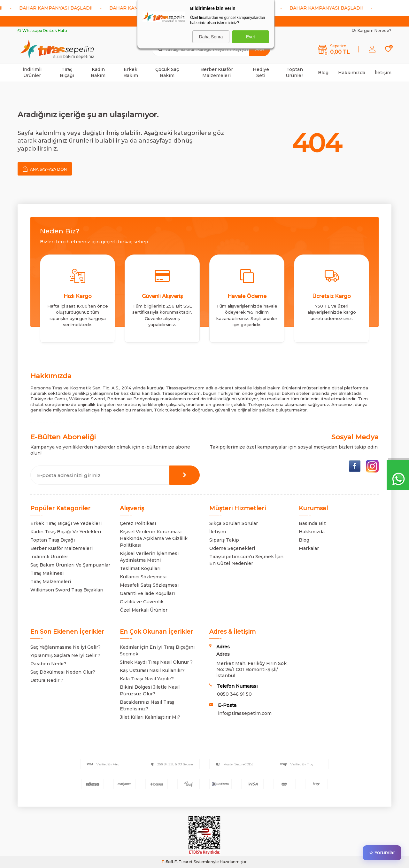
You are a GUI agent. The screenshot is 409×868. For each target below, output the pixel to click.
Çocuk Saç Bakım (167, 72)
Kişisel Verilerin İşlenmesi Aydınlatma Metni (149, 557)
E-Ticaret (184, 862)
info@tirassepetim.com (245, 713)
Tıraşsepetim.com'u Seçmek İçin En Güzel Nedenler (246, 560)
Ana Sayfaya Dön (45, 169)
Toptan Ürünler (294, 72)
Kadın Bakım (98, 72)
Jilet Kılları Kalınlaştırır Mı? (150, 717)
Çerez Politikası (138, 523)
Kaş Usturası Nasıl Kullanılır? (152, 670)
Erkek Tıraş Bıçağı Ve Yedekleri (66, 523)
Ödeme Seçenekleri (232, 548)
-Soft (168, 862)
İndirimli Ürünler (32, 72)
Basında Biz (312, 523)
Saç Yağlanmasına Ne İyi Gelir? (66, 647)
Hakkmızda (312, 532)
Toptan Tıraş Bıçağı (53, 540)
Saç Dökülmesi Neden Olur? (63, 672)
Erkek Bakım (131, 72)
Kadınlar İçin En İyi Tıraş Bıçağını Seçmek (157, 650)
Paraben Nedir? (48, 664)
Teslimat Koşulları (140, 568)
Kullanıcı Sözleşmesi (143, 577)
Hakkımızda (352, 73)
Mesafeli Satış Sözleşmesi (149, 585)
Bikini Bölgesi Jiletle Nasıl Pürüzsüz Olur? (150, 690)
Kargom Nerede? (372, 31)
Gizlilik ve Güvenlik (142, 602)
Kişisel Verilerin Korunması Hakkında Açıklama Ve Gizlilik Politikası (154, 538)
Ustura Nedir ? (47, 680)
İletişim (383, 73)
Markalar (309, 548)
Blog (323, 73)
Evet (251, 37)
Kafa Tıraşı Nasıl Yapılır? (147, 679)
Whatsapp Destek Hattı (42, 31)
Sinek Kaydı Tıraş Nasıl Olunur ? (156, 662)
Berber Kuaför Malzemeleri (217, 72)
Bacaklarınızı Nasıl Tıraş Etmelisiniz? (147, 705)
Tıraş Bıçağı (67, 72)
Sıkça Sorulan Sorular (234, 523)
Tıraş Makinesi (47, 573)
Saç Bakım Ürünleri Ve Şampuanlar (70, 565)
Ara (260, 49)
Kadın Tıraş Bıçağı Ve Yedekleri (66, 532)
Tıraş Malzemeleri (51, 582)
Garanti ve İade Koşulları (147, 593)
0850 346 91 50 (234, 694)
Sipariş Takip (224, 540)
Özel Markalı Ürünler (144, 610)
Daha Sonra (211, 37)
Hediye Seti (261, 72)
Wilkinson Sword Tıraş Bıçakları (67, 590)
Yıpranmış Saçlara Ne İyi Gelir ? (65, 655)
